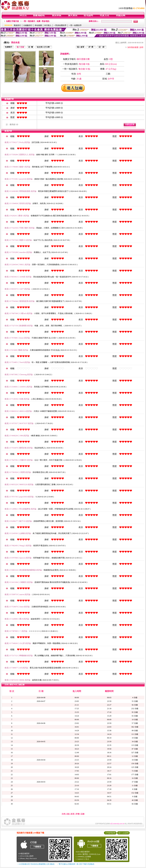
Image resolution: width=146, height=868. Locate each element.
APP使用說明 (110, 833)
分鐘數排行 (28, 25)
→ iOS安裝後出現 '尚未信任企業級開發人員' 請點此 (36, 864)
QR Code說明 (123, 833)
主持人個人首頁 (68, 814)
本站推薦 (38, 25)
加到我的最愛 (133, 47)
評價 (78, 814)
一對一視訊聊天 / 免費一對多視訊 (36, 21)
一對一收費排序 (75, 25)
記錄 (83, 814)
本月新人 (48, 25)
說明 (141, 47)
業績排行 (17, 25)
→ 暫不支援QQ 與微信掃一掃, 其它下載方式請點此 (76, 864)
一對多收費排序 (60, 25)
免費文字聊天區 (12, 21)
